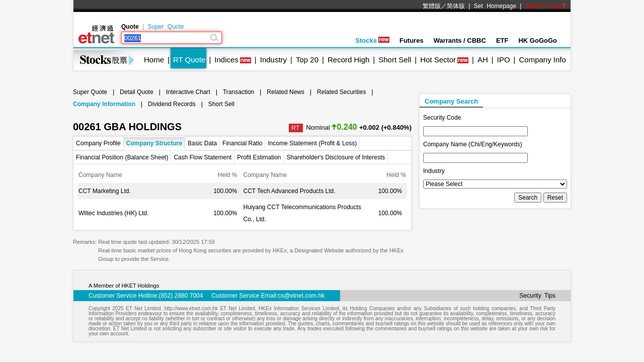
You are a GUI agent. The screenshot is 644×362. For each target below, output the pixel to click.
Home (154, 60)
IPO (504, 60)
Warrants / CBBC (460, 40)
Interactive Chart (188, 92)
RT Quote (189, 60)
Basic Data (202, 143)
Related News (286, 92)
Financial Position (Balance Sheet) (122, 157)
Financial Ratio (242, 143)
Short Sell (395, 60)
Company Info (542, 60)
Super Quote (166, 27)
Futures (412, 40)
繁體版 (432, 6)
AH (483, 60)
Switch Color (546, 6)
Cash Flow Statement (203, 157)
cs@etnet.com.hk (301, 296)
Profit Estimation (259, 157)
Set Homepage (495, 6)
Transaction (238, 92)
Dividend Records (172, 104)
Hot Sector (438, 60)
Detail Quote (137, 92)
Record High (348, 60)
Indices (226, 60)
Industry (273, 60)
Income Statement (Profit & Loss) (312, 143)
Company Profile (98, 143)
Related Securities (341, 92)
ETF (502, 40)
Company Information (104, 104)
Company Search (451, 101)
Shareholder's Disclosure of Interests (336, 157)
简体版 (456, 6)
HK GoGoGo (538, 40)
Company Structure (154, 143)
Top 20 (307, 60)
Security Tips (537, 296)
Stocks (372, 40)
